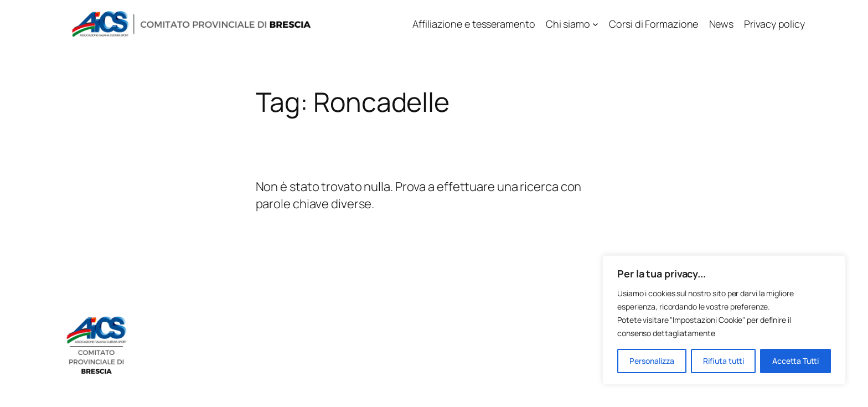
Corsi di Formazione (653, 24)
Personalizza (652, 361)
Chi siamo (568, 24)
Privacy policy (774, 24)
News (722, 24)
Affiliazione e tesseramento (474, 24)
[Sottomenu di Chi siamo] (595, 24)
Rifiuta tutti (724, 361)
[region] (724, 320)
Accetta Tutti (795, 361)
